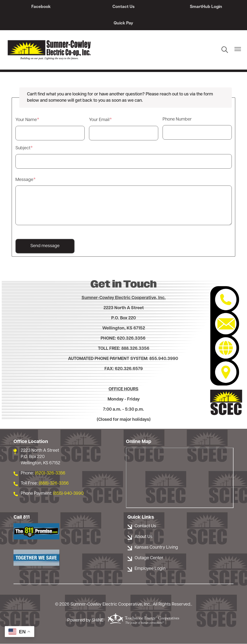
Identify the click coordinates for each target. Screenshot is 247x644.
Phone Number (177, 120)
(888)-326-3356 (54, 483)
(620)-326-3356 (50, 473)
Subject (23, 148)
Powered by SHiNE (85, 621)
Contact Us (123, 7)
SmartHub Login (205, 7)
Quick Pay (124, 23)
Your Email (99, 120)
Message (24, 180)
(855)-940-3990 (68, 494)
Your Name (26, 120)
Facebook (42, 7)
